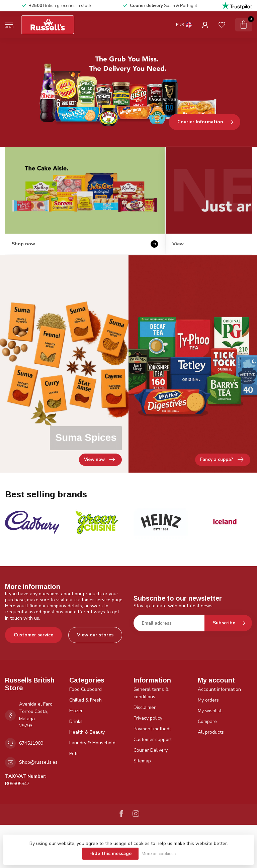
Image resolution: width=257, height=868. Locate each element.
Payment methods (153, 729)
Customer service (33, 635)
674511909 (31, 743)
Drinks (76, 721)
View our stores (95, 635)
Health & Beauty (87, 732)
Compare (207, 721)
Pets (74, 754)
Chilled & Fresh (85, 700)
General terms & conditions (151, 693)
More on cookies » (159, 853)
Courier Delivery (151, 750)
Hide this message (110, 853)
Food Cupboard (85, 689)
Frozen (76, 711)
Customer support (153, 739)
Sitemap (142, 761)
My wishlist (210, 711)
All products (211, 732)
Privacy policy (148, 718)
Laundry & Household (92, 743)
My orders (208, 700)
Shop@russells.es (38, 762)
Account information (219, 689)
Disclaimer (145, 707)
